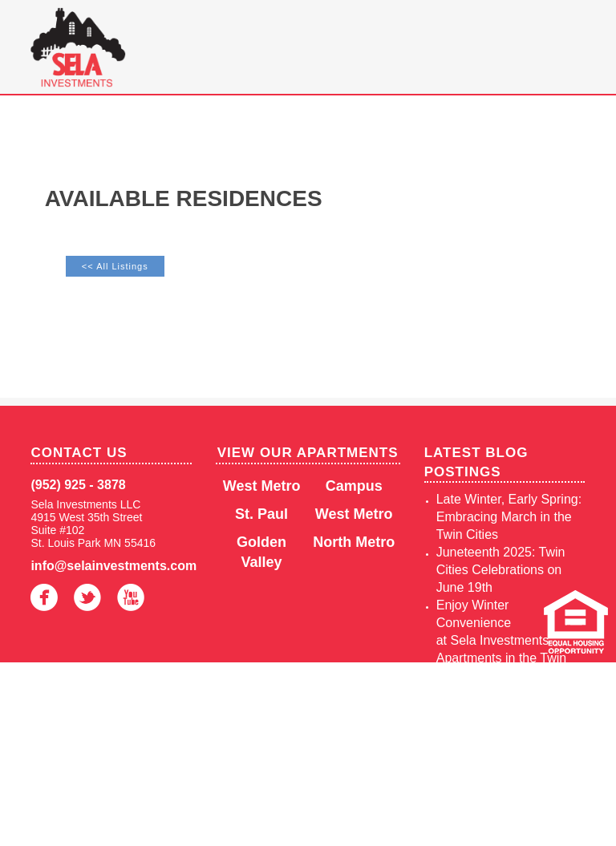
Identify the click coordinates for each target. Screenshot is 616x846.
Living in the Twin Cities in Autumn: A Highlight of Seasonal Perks (510, 711)
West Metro (262, 486)
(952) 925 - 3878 (78, 485)
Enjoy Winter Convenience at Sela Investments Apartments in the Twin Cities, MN (501, 640)
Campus (354, 486)
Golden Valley (261, 552)
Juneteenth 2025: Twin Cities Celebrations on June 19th (501, 570)
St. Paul (261, 514)
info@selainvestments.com (111, 566)
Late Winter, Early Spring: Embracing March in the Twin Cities (509, 517)
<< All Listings (115, 266)
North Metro (354, 542)
